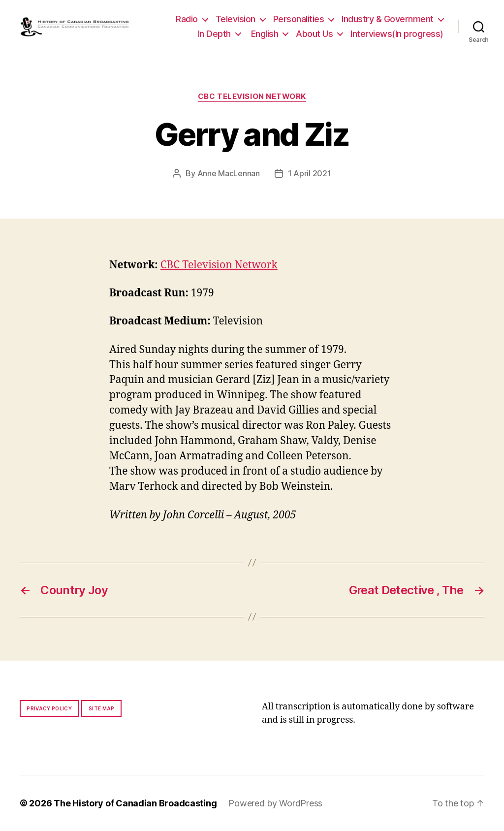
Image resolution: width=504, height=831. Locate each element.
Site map (102, 708)
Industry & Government (388, 19)
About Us (314, 34)
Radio (187, 19)
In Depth (214, 34)
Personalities (299, 19)
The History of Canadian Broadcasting (135, 803)
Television (236, 19)
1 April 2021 (310, 173)
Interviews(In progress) (397, 34)
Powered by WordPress (275, 803)
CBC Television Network (252, 96)
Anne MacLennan (229, 173)
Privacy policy (49, 708)
